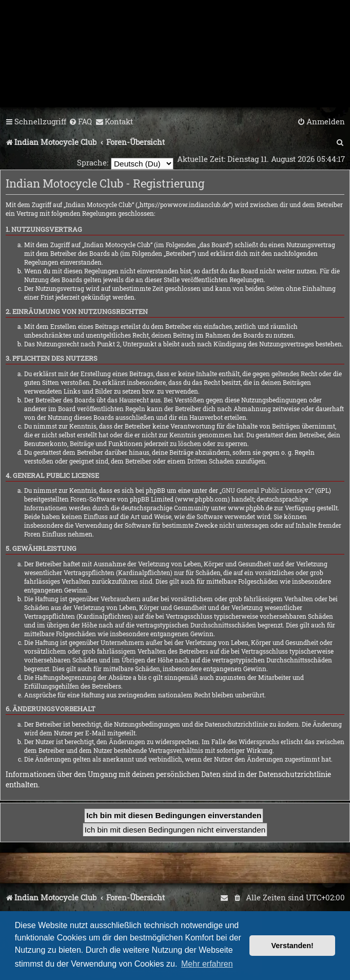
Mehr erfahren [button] (207, 964)
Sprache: (93, 162)
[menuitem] (80, 122)
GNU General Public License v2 (267, 490)
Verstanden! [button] (293, 946)
